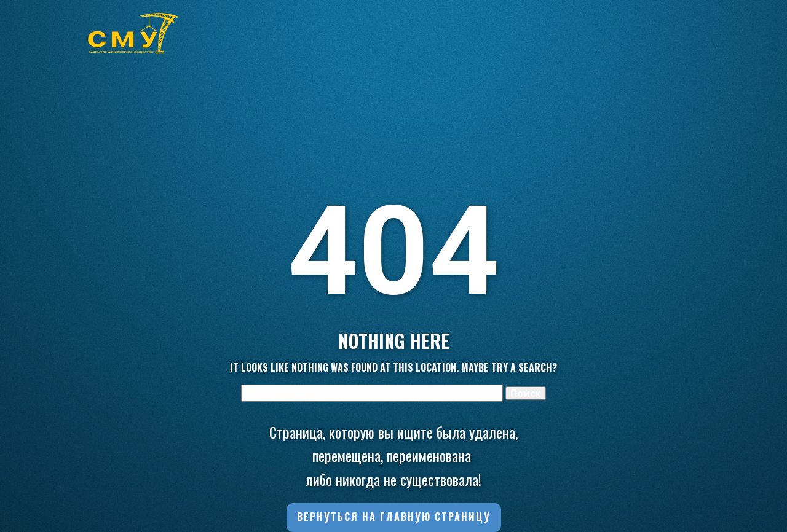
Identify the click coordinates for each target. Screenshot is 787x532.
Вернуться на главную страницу (394, 517)
